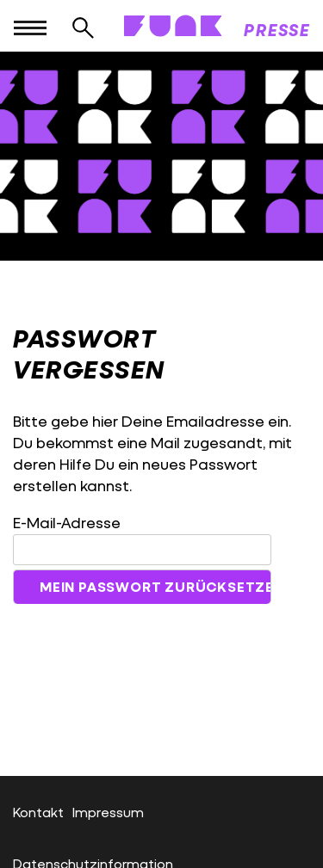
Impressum (108, 812)
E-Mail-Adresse (67, 523)
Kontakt (38, 812)
